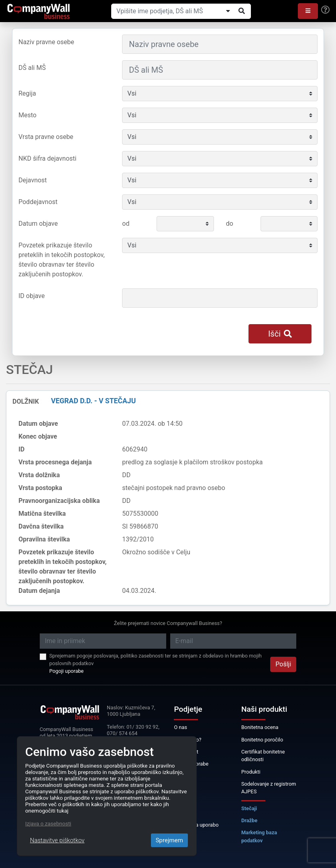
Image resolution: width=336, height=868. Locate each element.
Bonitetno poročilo (262, 740)
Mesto (27, 115)
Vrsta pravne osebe (46, 137)
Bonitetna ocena (260, 727)
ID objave (32, 296)
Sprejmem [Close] (169, 840)
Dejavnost (33, 180)
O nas (180, 727)
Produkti (251, 772)
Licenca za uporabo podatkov (196, 829)
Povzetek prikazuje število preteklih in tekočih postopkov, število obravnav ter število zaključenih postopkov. (62, 260)
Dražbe (249, 820)
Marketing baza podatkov (259, 836)
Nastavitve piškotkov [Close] (57, 840)
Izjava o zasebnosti (48, 823)
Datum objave (38, 224)
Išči (280, 334)
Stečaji (249, 808)
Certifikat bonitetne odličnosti (263, 756)
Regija (27, 93)
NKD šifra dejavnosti (47, 158)
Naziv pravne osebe (46, 42)
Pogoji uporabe (67, 671)
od (126, 224)
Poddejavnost (38, 202)
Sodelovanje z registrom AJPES (269, 788)
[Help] (325, 10)
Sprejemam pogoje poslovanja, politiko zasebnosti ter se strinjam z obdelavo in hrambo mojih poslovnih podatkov (156, 660)
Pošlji (283, 664)
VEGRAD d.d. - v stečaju (93, 401)
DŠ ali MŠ (32, 68)
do (230, 224)
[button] (308, 11)
